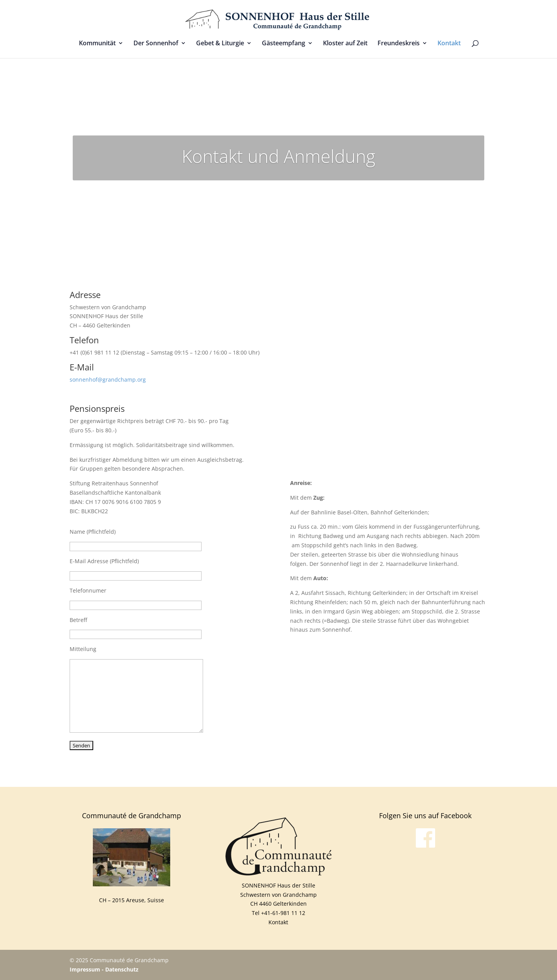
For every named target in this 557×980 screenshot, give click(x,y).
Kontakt (449, 44)
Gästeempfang (284, 44)
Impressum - (87, 969)
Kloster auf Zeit (345, 44)
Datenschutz (122, 969)
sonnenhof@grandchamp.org (108, 379)
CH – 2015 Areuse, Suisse (132, 900)
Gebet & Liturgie (220, 44)
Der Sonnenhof (156, 44)
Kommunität (97, 44)
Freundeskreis (399, 44)
